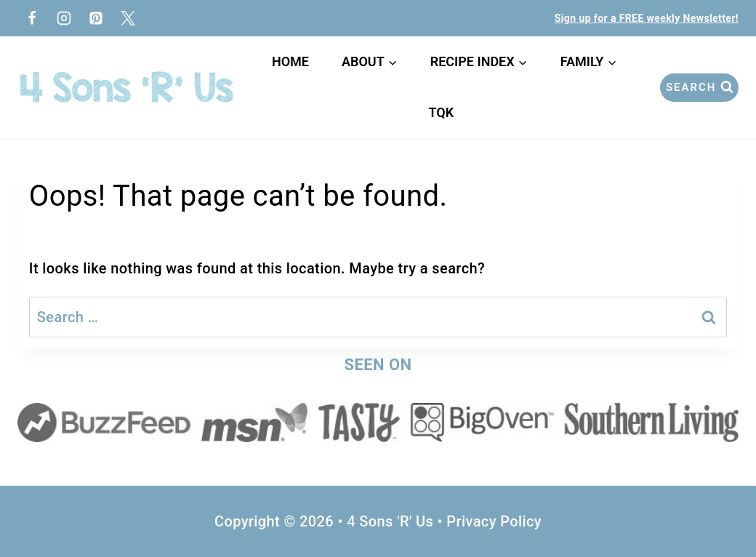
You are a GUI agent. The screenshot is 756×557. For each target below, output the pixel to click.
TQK (444, 112)
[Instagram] (64, 18)
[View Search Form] (699, 88)
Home (290, 61)
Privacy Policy (494, 521)
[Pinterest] (96, 18)
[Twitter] (128, 18)
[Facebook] (32, 18)
